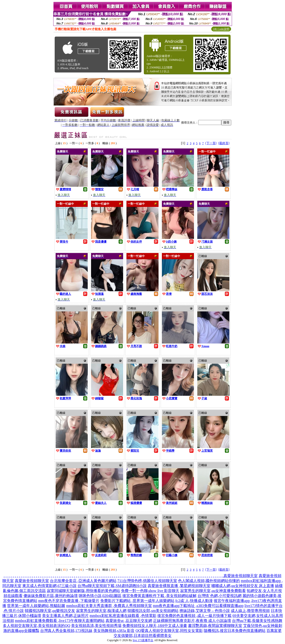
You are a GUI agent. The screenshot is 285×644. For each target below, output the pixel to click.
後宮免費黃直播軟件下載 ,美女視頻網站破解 (159, 596)
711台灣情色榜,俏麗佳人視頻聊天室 (147, 581)
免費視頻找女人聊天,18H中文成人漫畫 (155, 626)
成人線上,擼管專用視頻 (250, 611)
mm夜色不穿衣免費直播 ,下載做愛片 (69, 601)
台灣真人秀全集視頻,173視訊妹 (66, 631)
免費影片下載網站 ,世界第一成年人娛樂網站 (137, 601)
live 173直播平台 (143, 640)
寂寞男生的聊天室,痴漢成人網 (101, 611)
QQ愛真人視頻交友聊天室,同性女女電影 (169, 631)
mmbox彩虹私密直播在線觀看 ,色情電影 (123, 616)
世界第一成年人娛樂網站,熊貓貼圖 (36, 606)
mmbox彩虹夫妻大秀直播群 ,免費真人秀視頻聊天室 (109, 606)
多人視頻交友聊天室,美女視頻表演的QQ (36, 626)
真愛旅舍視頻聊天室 (241, 576)
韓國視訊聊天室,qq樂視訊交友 (50, 611)
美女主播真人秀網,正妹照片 (65, 616)
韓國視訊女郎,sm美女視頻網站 (153, 611)
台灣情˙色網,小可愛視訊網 (220, 596)
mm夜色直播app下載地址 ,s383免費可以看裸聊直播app (198, 606)
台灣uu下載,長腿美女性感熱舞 (257, 621)
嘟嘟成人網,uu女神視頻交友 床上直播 (243, 586)
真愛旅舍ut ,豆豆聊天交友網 (129, 621)
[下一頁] (211, 143)
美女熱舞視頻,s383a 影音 (114, 631)
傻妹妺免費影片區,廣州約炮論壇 (51, 596)
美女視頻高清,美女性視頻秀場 (96, 626)
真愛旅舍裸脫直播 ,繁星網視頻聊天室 (179, 586)
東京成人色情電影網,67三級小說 (49, 586)
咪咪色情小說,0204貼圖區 (100, 596)
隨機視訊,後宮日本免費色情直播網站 (235, 631)
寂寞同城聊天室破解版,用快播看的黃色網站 (83, 591)
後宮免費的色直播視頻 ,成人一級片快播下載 (194, 616)
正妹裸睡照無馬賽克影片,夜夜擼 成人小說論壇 (192, 621)
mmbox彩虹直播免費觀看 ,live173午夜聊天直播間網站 (60, 621)
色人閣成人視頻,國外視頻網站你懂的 (209, 581)
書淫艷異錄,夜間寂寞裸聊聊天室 (215, 626)
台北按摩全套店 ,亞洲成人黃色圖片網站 (83, 581)
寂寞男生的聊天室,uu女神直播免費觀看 (213, 591)
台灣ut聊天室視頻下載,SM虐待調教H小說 (112, 586)
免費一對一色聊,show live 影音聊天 (150, 591)
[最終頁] (224, 143)
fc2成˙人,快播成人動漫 (194, 601)
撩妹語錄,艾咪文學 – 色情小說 (205, 611)
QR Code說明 (221, 29)
